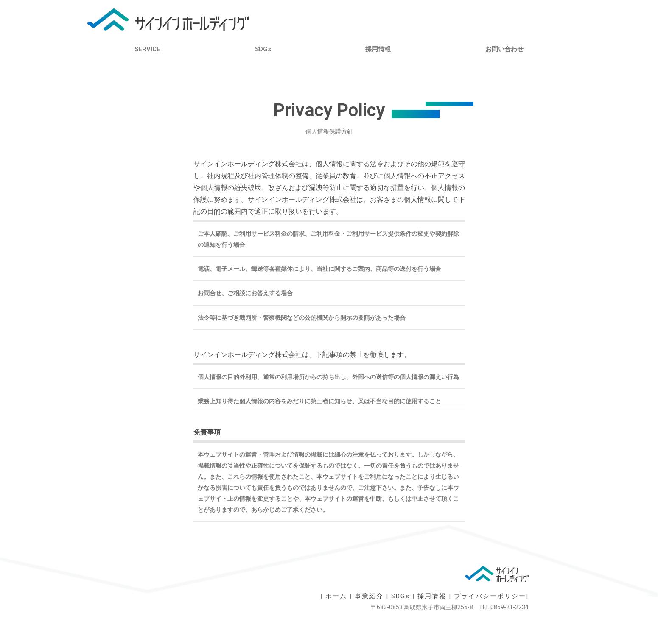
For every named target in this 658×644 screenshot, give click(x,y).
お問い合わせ (504, 49)
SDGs (263, 49)
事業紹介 (369, 596)
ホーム (336, 596)
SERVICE (147, 49)
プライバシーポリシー (490, 596)
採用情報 (378, 49)
